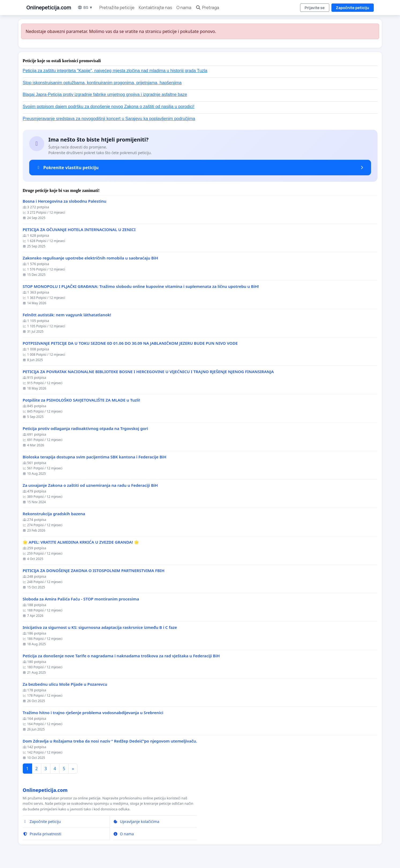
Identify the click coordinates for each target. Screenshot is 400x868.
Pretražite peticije (117, 8)
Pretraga (207, 8)
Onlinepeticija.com (49, 8)
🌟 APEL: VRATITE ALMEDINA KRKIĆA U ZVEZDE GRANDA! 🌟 (81, 542)
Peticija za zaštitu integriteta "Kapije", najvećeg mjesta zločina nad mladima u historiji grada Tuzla (115, 71)
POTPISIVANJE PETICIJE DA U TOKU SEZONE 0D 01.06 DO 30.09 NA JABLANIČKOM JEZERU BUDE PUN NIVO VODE (130, 343)
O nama (184, 8)
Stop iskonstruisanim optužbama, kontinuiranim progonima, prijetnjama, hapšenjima (102, 83)
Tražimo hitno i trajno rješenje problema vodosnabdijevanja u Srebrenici (93, 713)
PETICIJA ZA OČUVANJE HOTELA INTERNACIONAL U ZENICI (79, 230)
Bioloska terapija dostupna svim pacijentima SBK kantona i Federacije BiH (95, 457)
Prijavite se (315, 8)
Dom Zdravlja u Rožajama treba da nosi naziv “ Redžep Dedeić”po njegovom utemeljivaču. (110, 741)
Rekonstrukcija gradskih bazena (54, 514)
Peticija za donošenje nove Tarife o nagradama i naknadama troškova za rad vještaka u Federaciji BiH (121, 656)
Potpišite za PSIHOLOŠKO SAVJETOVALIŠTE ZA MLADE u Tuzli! (81, 400)
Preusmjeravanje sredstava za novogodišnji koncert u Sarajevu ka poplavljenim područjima (109, 119)
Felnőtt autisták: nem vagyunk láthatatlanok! (67, 315)
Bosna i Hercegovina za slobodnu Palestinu (65, 201)
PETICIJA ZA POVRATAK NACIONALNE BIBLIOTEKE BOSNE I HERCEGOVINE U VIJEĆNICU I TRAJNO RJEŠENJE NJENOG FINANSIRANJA (148, 372)
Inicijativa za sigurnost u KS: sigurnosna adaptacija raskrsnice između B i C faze (100, 627)
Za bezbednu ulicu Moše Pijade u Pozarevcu (65, 684)
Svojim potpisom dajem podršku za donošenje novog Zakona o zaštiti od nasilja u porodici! (109, 107)
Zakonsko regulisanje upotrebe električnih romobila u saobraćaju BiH (91, 258)
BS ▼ (85, 7)
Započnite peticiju (353, 8)
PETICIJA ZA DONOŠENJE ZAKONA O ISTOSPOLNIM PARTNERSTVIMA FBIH (94, 571)
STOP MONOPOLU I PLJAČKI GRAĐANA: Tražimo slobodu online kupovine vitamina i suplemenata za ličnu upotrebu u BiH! (141, 286)
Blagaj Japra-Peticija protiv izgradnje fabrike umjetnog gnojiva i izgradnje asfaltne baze (105, 94)
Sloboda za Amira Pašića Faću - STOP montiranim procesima (81, 599)
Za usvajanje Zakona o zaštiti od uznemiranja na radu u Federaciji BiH (90, 485)
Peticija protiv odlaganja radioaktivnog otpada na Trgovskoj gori (85, 429)
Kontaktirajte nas (156, 8)
